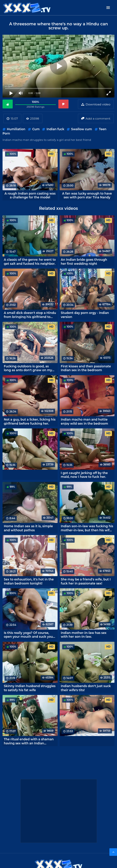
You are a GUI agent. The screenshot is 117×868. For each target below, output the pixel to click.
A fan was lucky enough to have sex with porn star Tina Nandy (87, 195)
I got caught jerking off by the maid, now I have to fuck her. (84, 475)
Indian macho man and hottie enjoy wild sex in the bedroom (85, 421)
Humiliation (16, 129)
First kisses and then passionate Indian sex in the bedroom (86, 368)
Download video (98, 104)
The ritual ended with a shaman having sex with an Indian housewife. (29, 741)
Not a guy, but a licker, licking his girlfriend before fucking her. (30, 421)
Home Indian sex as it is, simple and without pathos (28, 528)
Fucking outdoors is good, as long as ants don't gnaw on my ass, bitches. (28, 368)
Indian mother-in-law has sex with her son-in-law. (84, 635)
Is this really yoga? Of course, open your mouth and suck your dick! (29, 635)
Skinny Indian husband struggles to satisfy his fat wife (30, 688)
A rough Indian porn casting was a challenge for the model (30, 195)
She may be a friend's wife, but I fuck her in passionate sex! (86, 581)
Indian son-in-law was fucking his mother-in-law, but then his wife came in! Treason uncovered (87, 528)
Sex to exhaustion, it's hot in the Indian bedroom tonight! (29, 581)
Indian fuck (55, 129)
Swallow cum (81, 129)
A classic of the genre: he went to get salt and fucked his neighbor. (30, 261)
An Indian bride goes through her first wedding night (84, 261)
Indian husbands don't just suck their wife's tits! (86, 688)
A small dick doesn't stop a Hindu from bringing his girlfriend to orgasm (30, 315)
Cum (36, 129)
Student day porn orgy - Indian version (85, 315)
